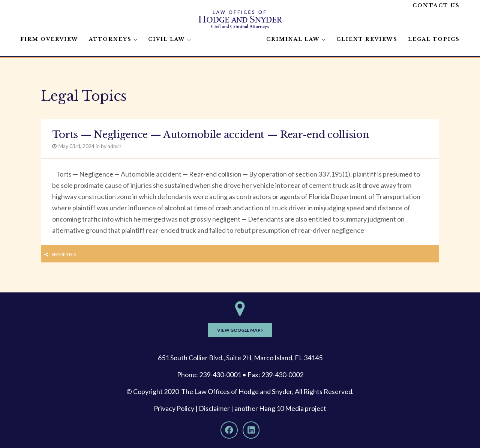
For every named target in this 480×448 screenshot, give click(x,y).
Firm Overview (49, 39)
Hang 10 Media (281, 408)
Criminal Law (293, 39)
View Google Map (240, 330)
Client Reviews (367, 39)
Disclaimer (214, 408)
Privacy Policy (174, 408)
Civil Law (167, 39)
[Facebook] (229, 430)
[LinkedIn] (251, 430)
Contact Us (436, 5)
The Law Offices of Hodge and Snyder (237, 391)
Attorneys (110, 39)
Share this (64, 254)
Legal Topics (434, 39)
